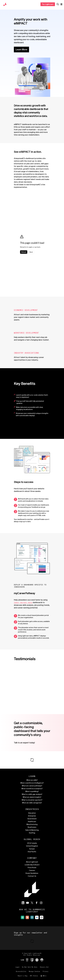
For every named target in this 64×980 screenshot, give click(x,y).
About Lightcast (32, 862)
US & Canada (32, 843)
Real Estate (32, 827)
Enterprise (32, 816)
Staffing (32, 833)
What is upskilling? (32, 791)
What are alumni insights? (32, 797)
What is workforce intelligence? (32, 783)
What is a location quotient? (32, 800)
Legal (17, 967)
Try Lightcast (48, 4)
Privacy (45, 971)
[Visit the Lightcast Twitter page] (32, 903)
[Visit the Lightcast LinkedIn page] (23, 903)
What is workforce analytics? (32, 789)
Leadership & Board (32, 865)
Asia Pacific (32, 852)
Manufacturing (32, 824)
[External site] (23, 917)
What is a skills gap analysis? (32, 794)
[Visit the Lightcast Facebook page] (37, 903)
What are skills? (32, 780)
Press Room (32, 868)
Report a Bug (22, 976)
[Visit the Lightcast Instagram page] (41, 903)
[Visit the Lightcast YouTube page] (28, 903)
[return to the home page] (5, 4)
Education (32, 813)
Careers (32, 870)
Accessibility (21, 971)
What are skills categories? (32, 803)
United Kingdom (32, 846)
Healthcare (32, 822)
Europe (32, 849)
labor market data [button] (23, 602)
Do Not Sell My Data (30, 967)
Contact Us (32, 876)
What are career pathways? (32, 786)
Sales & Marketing (32, 830)
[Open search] (58, 4)
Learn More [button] (21, 50)
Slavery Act (44, 967)
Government (32, 819)
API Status (34, 976)
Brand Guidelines (32, 873)
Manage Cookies (34, 971)
